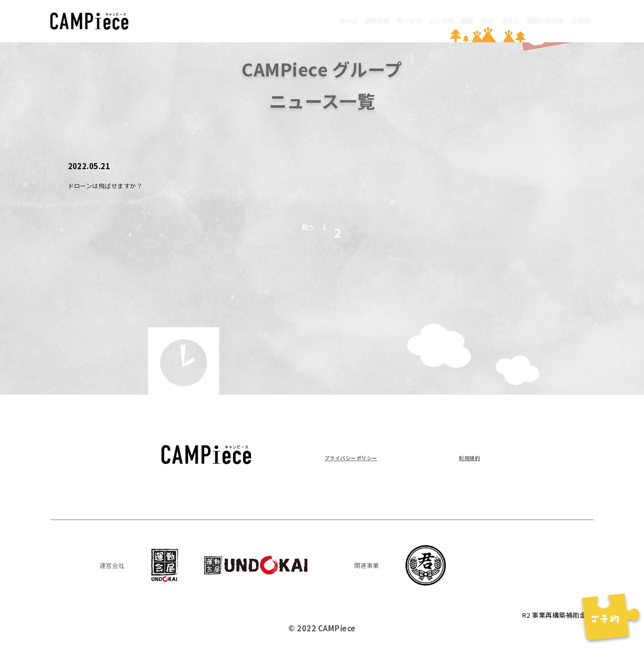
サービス (338, 20)
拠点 (418, 20)
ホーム (253, 20)
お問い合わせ (528, 20)
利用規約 (464, 457)
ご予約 (576, 20)
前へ (306, 232)
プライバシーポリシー (364, 457)
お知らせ (293, 20)
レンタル (382, 20)
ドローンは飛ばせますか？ (117, 185)
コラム (479, 20)
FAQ (447, 20)
